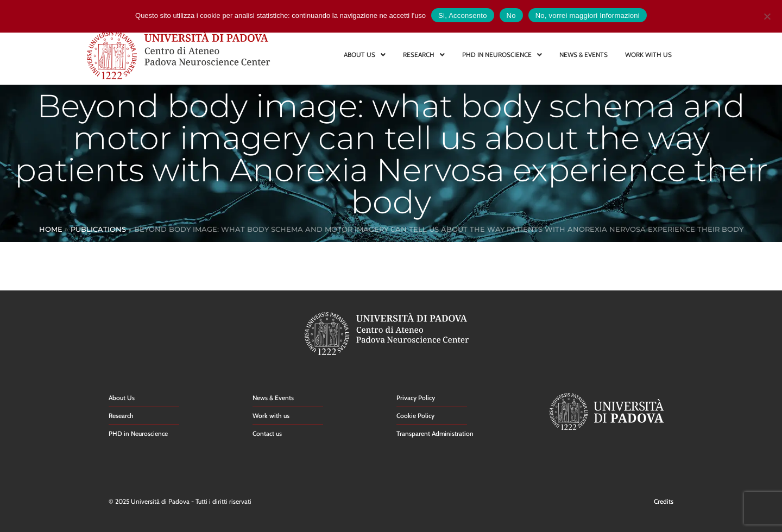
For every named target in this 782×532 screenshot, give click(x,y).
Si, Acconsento (463, 15)
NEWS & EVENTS (584, 55)
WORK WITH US (648, 55)
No (511, 15)
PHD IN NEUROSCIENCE (502, 55)
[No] (767, 15)
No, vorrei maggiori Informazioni (588, 15)
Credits (664, 501)
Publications (98, 229)
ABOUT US (365, 55)
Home (51, 229)
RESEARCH (424, 55)
